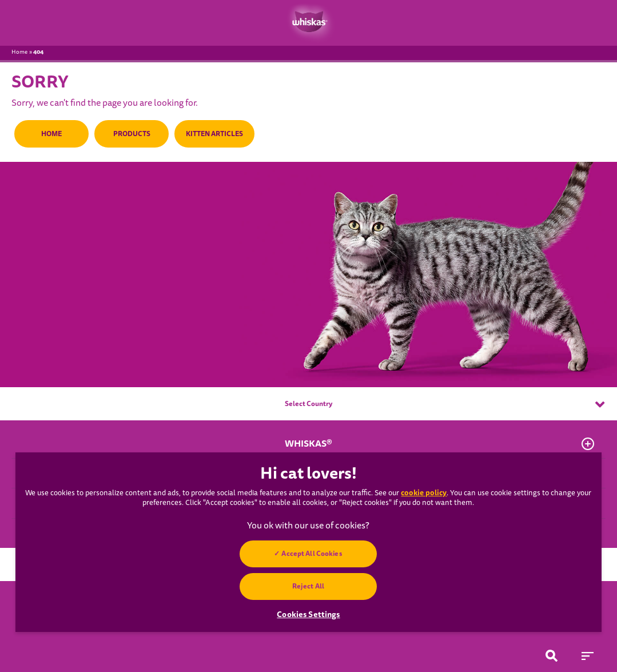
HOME (51, 134)
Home (19, 52)
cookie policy (424, 493)
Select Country (445, 404)
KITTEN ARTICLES (214, 134)
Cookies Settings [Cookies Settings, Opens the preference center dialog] (308, 614)
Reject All (308, 586)
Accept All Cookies (312, 554)
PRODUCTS (132, 134)
